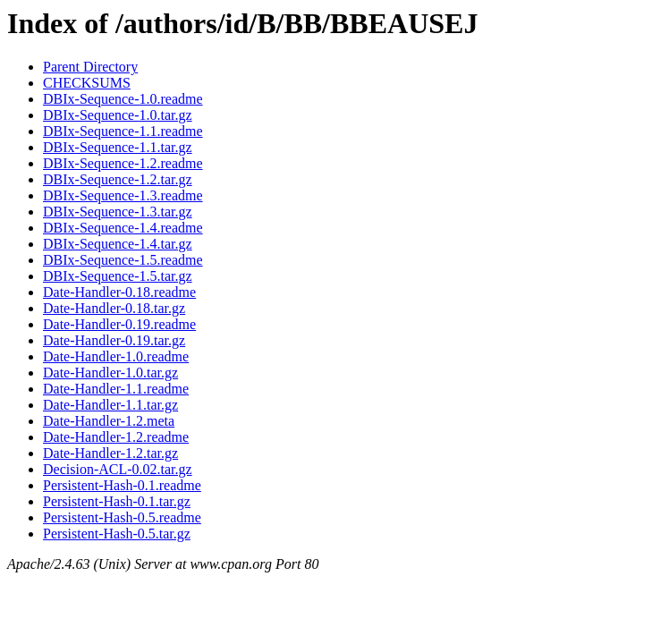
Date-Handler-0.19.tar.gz (114, 340)
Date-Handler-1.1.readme (116, 389)
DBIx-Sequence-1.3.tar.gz (118, 212)
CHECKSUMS (87, 83)
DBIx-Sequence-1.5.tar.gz (118, 276)
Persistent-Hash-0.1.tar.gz (117, 501)
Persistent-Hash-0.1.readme (122, 485)
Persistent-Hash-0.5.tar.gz (117, 534)
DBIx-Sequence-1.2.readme (123, 163)
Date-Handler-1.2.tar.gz (110, 453)
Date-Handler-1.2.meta (109, 421)
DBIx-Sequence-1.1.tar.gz (118, 147)
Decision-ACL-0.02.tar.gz (118, 469)
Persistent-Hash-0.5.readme (122, 517)
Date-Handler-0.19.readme (119, 324)
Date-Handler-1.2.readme (116, 437)
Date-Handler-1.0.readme (116, 356)
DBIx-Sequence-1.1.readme (123, 131)
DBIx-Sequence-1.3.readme (123, 195)
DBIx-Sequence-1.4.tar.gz (118, 244)
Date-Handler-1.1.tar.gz (110, 405)
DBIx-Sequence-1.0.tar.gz (118, 115)
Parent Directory (90, 67)
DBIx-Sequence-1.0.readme (123, 99)
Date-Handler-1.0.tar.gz (110, 373)
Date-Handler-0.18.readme (119, 292)
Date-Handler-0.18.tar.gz (114, 308)
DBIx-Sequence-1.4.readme (123, 228)
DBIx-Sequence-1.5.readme (123, 260)
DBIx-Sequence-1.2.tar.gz (118, 179)
